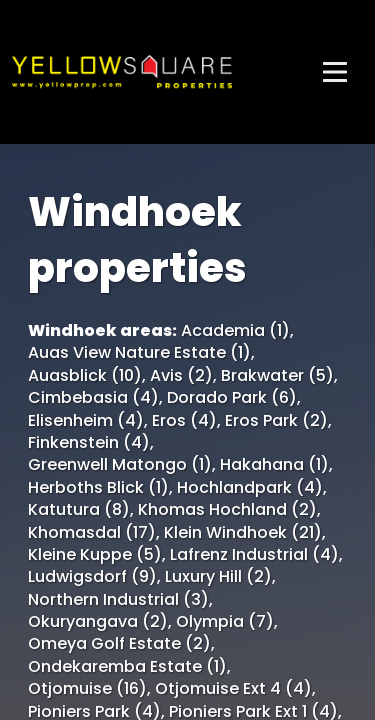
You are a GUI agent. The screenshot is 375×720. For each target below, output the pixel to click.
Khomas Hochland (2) (227, 510)
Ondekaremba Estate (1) (127, 667)
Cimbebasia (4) (93, 398)
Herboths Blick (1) (98, 488)
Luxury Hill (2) (218, 577)
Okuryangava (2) (98, 622)
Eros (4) (184, 421)
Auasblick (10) (85, 376)
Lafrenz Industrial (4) (254, 555)
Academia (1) (235, 331)
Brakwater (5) (277, 376)
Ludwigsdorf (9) (92, 577)
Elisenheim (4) (86, 421)
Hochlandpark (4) (250, 488)
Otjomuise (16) (87, 689)
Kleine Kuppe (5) (95, 555)
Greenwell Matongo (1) (120, 465)
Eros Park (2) (276, 421)
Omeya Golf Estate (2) (119, 644)
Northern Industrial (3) (118, 600)
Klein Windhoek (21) (243, 533)
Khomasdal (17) (92, 533)
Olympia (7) (225, 622)
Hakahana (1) (274, 465)
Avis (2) (181, 376)
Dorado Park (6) (232, 398)
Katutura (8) (79, 510)
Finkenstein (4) (89, 443)
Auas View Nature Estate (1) (139, 353)
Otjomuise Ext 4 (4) (233, 689)
